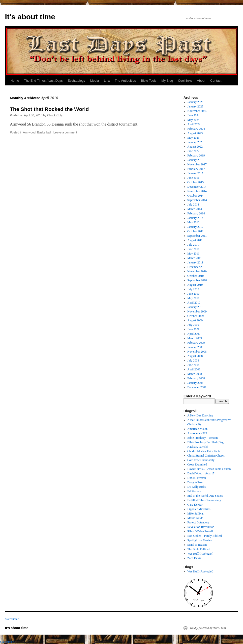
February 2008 (196, 378)
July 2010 (193, 289)
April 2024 (194, 124)
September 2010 (197, 280)
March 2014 (195, 209)
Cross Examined (197, 464)
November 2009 (197, 311)
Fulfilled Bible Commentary (204, 500)
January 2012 (195, 227)
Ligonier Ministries (199, 509)
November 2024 (197, 111)
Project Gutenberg (198, 522)
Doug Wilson (195, 482)
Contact (216, 81)
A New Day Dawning (200, 415)
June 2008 (194, 365)
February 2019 (196, 155)
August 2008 (195, 356)
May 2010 (194, 298)
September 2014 (197, 200)
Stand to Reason (197, 545)
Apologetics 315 (197, 433)
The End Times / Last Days (43, 81)
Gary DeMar (195, 505)
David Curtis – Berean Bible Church (209, 469)
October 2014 (196, 196)
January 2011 (195, 262)
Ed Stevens (194, 491)
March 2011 (195, 258)
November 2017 (197, 164)
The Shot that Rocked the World (49, 109)
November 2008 (197, 352)
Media (95, 81)
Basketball (44, 132)
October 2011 (196, 231)
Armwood (29, 132)
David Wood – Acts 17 (201, 473)
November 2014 (197, 191)
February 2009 (196, 343)
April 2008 (194, 369)
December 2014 (197, 187)
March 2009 (195, 338)
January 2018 (195, 160)
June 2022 (194, 151)
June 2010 (194, 294)
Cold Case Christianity (201, 460)
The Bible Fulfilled (199, 549)
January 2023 (195, 142)
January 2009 (195, 347)
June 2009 (194, 329)
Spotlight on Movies (200, 540)
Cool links (185, 81)
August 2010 (195, 285)
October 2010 (196, 276)
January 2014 (195, 218)
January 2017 (195, 173)
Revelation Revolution (201, 527)
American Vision (197, 429)
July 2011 (193, 245)
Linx (107, 81)
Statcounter (12, 619)
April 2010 (194, 303)
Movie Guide (195, 518)
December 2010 (197, 267)
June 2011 (194, 249)
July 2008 (193, 361)
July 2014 (193, 205)
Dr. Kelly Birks (197, 487)
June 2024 (194, 115)
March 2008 (195, 374)
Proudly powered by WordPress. (208, 628)
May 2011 (194, 254)
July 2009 (193, 325)
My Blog (167, 81)
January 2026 (195, 102)
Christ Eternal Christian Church (206, 456)
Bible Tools (149, 81)
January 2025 (195, 106)
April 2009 (194, 334)
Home (15, 81)
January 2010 (195, 307)
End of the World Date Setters (205, 496)
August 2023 (195, 133)
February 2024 (196, 129)
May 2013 (194, 222)
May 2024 (194, 120)
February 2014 (196, 213)
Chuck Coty (55, 115)
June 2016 (194, 178)
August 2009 (195, 320)
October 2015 (196, 182)
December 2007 (197, 387)
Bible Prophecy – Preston (203, 438)
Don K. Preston (197, 478)
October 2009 (196, 316)
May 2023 (194, 138)
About (201, 81)
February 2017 (196, 169)
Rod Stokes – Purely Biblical (205, 536)
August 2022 (195, 147)
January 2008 (195, 383)
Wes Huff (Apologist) (200, 554)
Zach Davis (194, 558)
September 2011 (197, 236)
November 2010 (197, 271)
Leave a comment (65, 132)
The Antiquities (125, 81)
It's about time (30, 17)
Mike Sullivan (196, 514)
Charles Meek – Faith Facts (204, 451)
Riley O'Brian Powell (200, 531)
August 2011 (195, 240)
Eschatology (76, 81)
